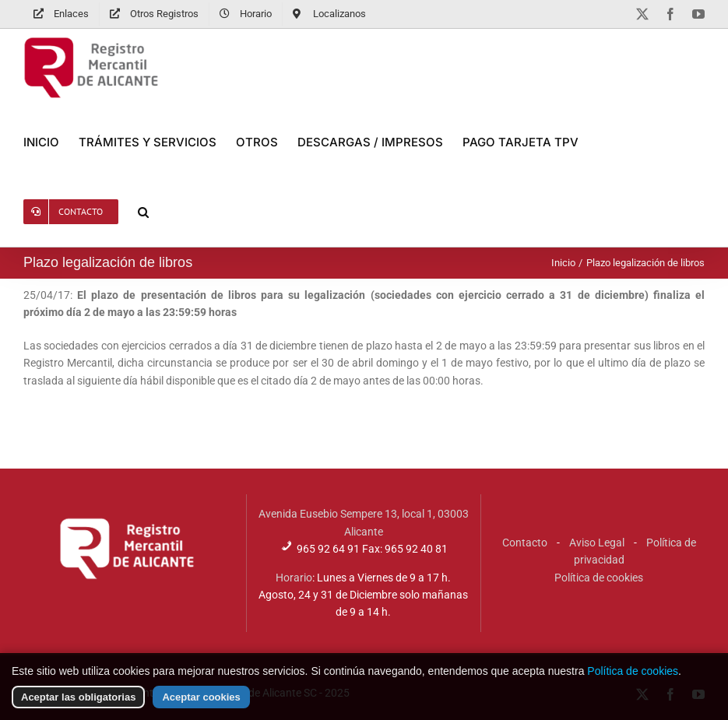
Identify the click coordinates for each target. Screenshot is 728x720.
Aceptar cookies (201, 707)
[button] (143, 212)
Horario (294, 578)
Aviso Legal (597, 543)
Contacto (525, 543)
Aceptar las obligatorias (78, 707)
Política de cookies (599, 578)
